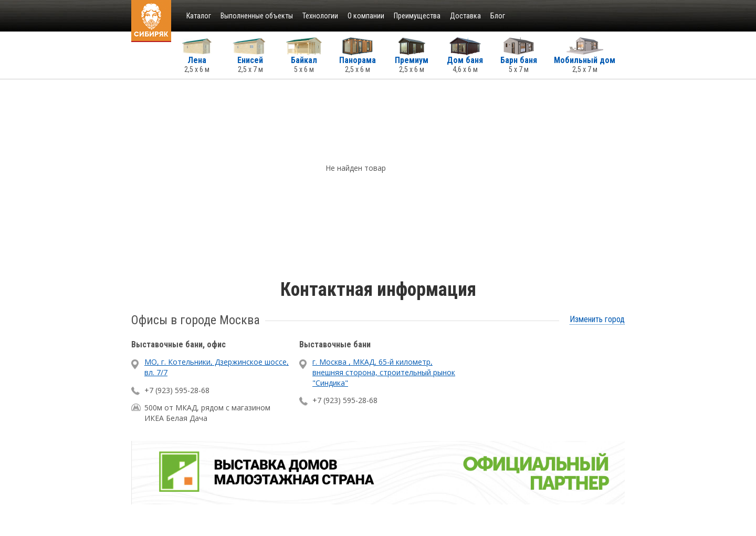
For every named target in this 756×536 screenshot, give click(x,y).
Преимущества (417, 16)
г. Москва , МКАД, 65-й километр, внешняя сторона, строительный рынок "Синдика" (384, 372)
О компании (366, 16)
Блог (498, 16)
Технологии (320, 16)
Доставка (465, 16)
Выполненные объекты (257, 16)
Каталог (199, 16)
